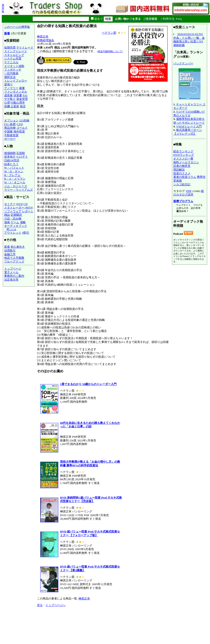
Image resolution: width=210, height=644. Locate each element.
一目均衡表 (11, 73)
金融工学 (10, 254)
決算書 (18, 95)
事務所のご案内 (14, 276)
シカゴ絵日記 (182, 184)
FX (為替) (10, 124)
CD (26, 204)
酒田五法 (10, 77)
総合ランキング (183, 151)
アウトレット (13, 233)
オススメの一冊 (183, 159)
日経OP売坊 (12, 160)
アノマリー (11, 88)
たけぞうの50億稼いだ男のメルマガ (189, 114)
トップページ (13, 269)
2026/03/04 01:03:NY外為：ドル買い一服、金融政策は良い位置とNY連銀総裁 (189, 40)
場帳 (23, 222)
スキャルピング (14, 55)
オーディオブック (16, 226)
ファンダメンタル (16, 92)
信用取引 (10, 250)
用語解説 (179, 170)
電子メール (11, 272)
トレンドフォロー (16, 81)
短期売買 (10, 47)
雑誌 (7, 215)
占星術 (15, 106)
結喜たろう (11, 164)
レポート (28, 211)
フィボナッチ (13, 70)
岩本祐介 (10, 157)
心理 (7, 103)
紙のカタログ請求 (189, 193)
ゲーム (15, 222)
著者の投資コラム (185, 177)
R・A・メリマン (15, 179)
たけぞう (22, 157)
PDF (189, 191)
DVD (19, 204)
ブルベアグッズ (14, 262)
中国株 (8, 131)
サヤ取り (10, 99)
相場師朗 (10, 153)
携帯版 (3, 8)
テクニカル (11, 62)
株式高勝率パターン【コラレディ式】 (188, 132)
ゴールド (22, 128)
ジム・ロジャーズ (16, 186)
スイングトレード (16, 51)
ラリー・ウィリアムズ (18, 190)
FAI (25, 95)
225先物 (24, 120)
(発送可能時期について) (110, 51)
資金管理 (22, 99)
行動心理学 (18, 103)
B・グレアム (12, 175)
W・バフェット (14, 168)
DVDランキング (184, 155)
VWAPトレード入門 (189, 126)
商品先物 (10, 128)
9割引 (26, 233)
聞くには (11, 229)
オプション (11, 120)
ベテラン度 (109, 33)
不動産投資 (11, 135)
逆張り (8, 84)
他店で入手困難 (14, 258)
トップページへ (56, 605)
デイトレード (25, 47)
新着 (7, 33)
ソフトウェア (13, 211)
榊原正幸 (43, 36)
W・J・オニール (15, 182)
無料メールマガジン (186, 162)
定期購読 (16, 215)
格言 (23, 106)
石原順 (21, 153)
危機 (7, 106)
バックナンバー (183, 63)
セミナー (10, 204)
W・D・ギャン (14, 171)
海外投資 (19, 131)
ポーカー (10, 139)
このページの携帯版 (17, 27)
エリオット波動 (14, 66)
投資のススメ (182, 173)
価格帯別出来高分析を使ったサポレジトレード (189, 121)
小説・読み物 (13, 219)
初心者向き (18, 247)
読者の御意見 (182, 166)
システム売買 (13, 59)
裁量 (22, 88)
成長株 (8, 95)
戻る (40, 605)
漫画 (7, 222)
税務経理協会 (46, 40)
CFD (20, 124)
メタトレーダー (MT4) (18, 208)
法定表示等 (11, 280)
